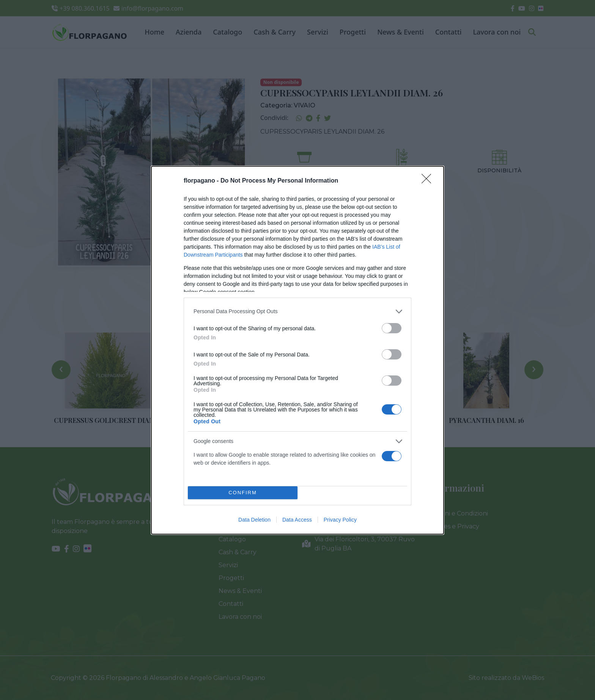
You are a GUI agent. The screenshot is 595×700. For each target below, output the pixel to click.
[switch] (392, 328)
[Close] (429, 181)
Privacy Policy (340, 520)
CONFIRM (243, 493)
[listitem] (297, 311)
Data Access (297, 520)
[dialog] (297, 350)
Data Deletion (254, 520)
